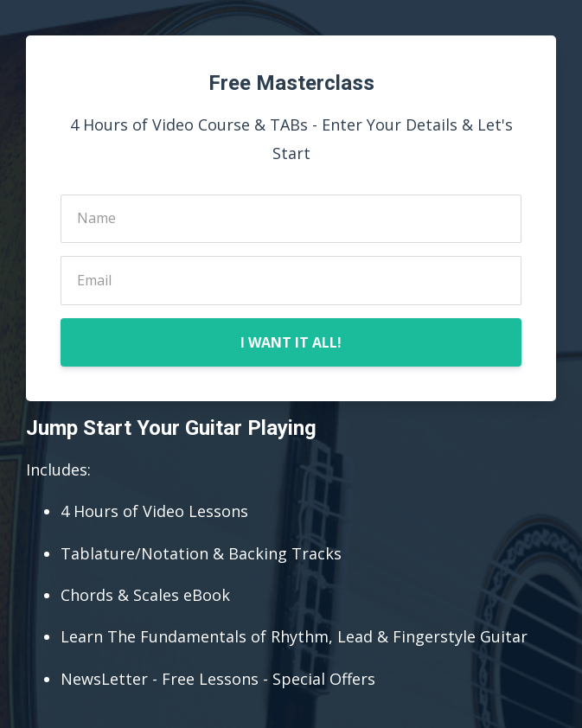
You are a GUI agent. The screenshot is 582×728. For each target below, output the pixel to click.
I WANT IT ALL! (291, 342)
